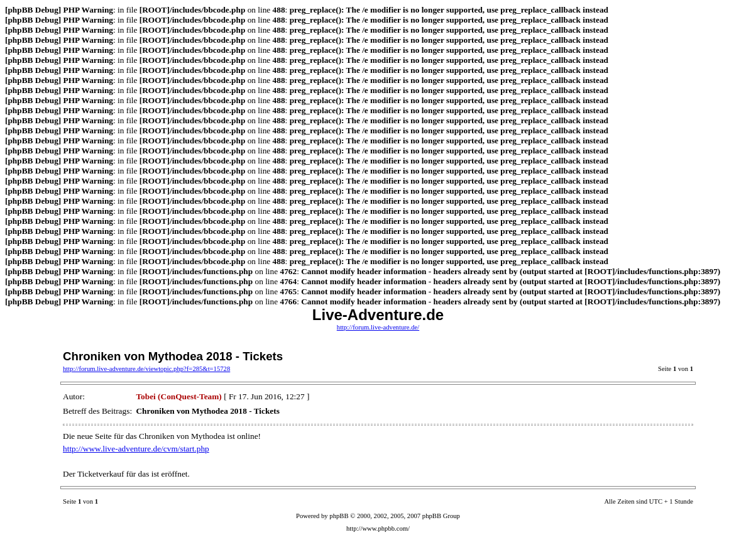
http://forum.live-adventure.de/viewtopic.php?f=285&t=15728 (146, 369)
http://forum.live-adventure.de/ (378, 327)
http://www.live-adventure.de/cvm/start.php (136, 449)
